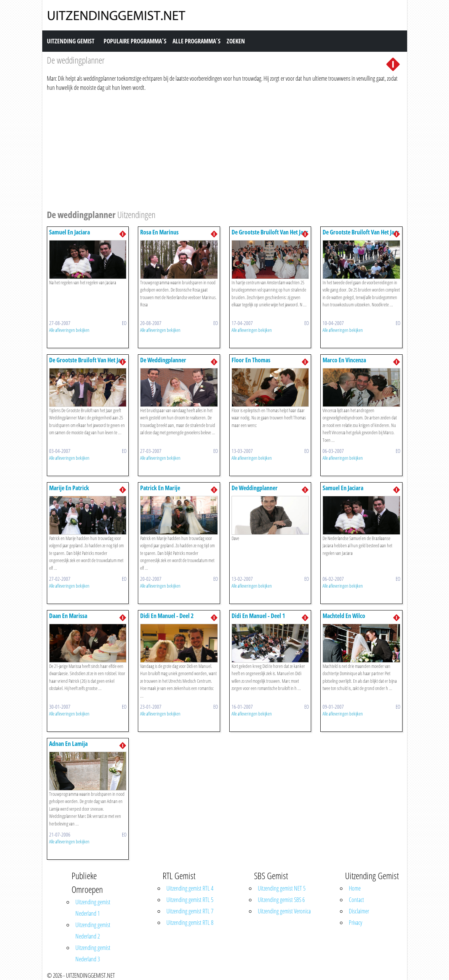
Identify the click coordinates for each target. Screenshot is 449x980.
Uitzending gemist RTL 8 (190, 923)
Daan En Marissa (68, 616)
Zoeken (236, 41)
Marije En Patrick (69, 488)
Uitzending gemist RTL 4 (190, 888)
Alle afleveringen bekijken (69, 330)
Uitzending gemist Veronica (284, 911)
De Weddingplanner (163, 360)
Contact (356, 900)
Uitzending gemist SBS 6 (281, 900)
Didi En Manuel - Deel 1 (258, 616)
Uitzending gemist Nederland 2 (93, 931)
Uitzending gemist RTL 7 (190, 911)
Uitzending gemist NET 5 (282, 888)
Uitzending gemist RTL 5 (190, 900)
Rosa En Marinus (159, 232)
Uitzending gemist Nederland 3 (93, 953)
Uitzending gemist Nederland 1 (93, 908)
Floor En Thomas (251, 360)
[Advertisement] (225, 149)
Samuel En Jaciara (70, 232)
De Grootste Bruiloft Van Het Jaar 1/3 (87, 364)
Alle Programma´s (197, 41)
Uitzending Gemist (71, 41)
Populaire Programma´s (135, 41)
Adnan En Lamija (68, 744)
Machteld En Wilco (344, 616)
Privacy (356, 923)
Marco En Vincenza (344, 360)
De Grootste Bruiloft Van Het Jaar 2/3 (361, 236)
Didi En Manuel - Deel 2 (167, 616)
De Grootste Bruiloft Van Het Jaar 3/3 (270, 236)
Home (355, 888)
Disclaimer (359, 911)
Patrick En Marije (160, 488)
